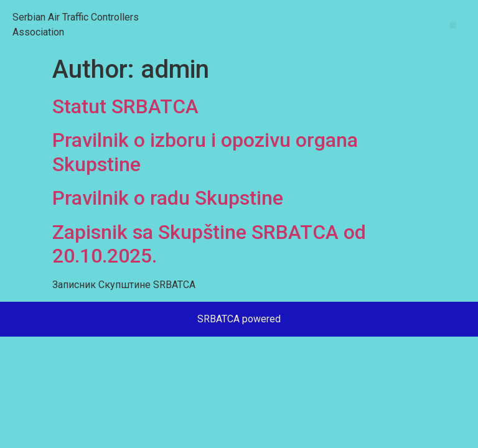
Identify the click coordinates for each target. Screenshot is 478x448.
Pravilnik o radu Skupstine (168, 198)
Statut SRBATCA (125, 106)
